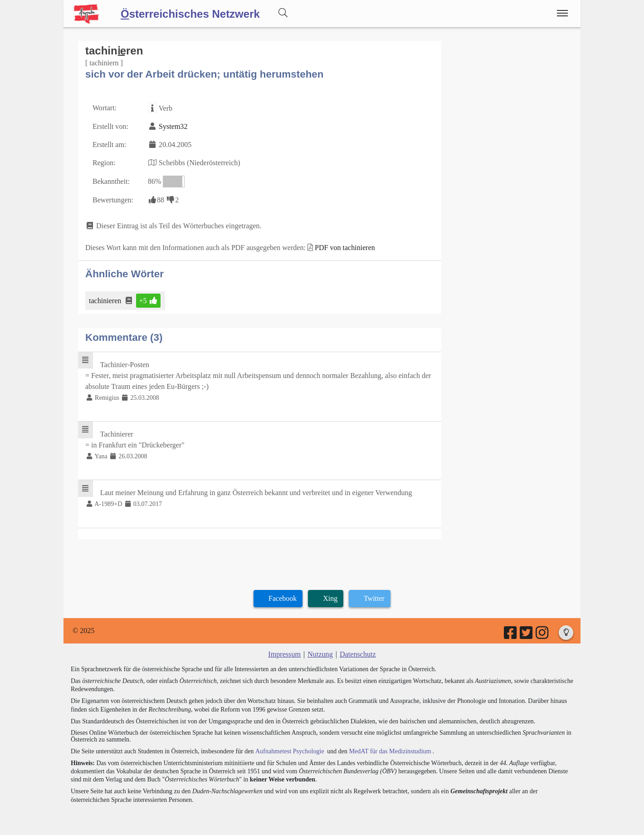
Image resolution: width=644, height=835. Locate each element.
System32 (173, 126)
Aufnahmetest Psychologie (289, 749)
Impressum (285, 653)
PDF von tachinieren (344, 247)
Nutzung (320, 653)
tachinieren (106, 300)
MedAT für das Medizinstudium (389, 749)
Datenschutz (358, 653)
